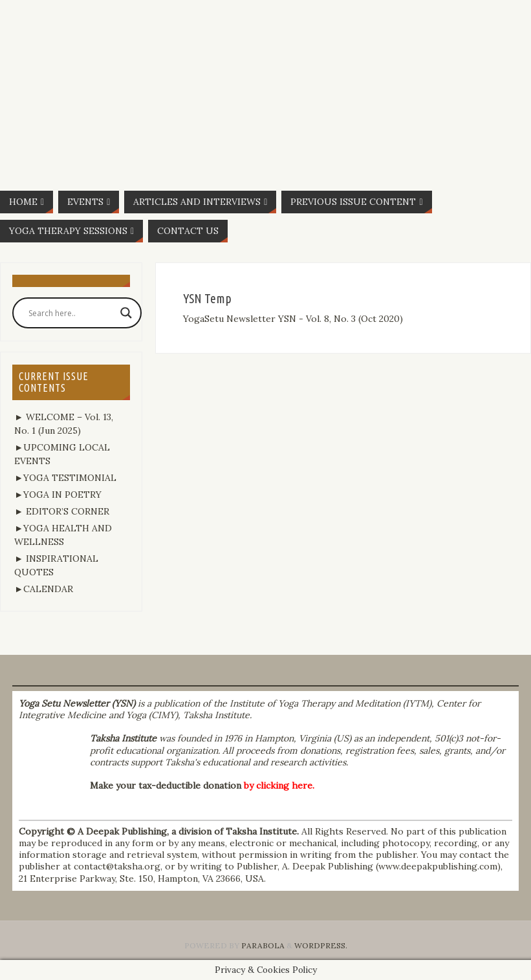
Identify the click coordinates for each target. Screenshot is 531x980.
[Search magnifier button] (126, 313)
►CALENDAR (44, 589)
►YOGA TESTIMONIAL (65, 478)
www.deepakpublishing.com (438, 866)
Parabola (263, 945)
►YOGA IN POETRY (58, 495)
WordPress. (321, 945)
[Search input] (71, 313)
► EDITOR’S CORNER (62, 511)
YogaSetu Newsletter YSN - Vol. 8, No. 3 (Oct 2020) (293, 319)
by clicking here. (279, 785)
